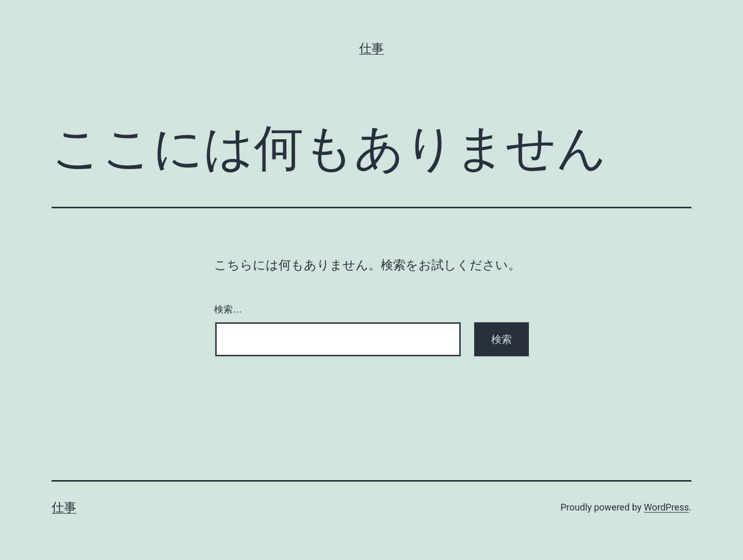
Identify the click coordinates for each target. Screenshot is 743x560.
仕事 (372, 48)
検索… (228, 309)
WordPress (666, 507)
